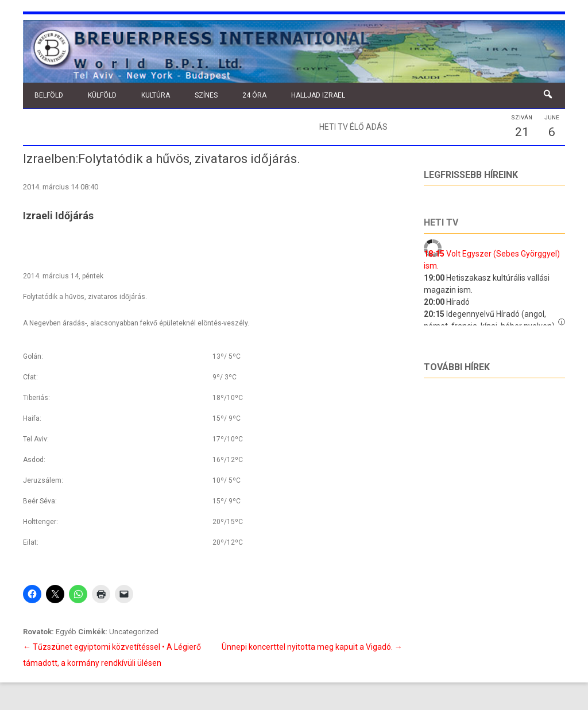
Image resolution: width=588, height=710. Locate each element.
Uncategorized (134, 632)
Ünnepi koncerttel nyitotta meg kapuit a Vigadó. (312, 647)
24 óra (254, 95)
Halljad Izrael (318, 95)
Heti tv (441, 222)
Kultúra (156, 95)
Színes (206, 95)
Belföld (49, 95)
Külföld (102, 95)
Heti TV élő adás (353, 127)
